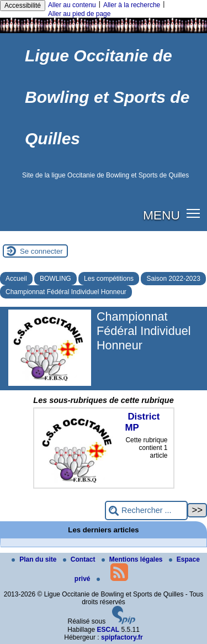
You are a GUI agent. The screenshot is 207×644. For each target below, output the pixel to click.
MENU (161, 215)
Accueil (16, 279)
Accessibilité (23, 6)
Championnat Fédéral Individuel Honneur (66, 292)
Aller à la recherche (132, 5)
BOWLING (55, 279)
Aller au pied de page (79, 14)
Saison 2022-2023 (173, 279)
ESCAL (108, 630)
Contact (80, 559)
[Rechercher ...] (146, 511)
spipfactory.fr (122, 637)
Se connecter (41, 251)
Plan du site (35, 559)
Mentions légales (133, 559)
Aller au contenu (72, 5)
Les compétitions (109, 279)
